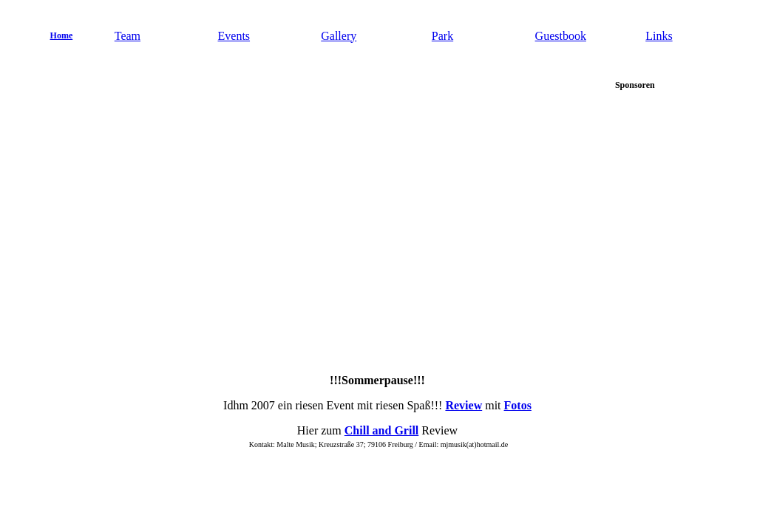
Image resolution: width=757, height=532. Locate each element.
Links (659, 36)
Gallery (339, 36)
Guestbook (561, 36)
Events (234, 36)
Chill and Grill (381, 430)
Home (62, 35)
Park (442, 36)
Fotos (518, 405)
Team (128, 36)
